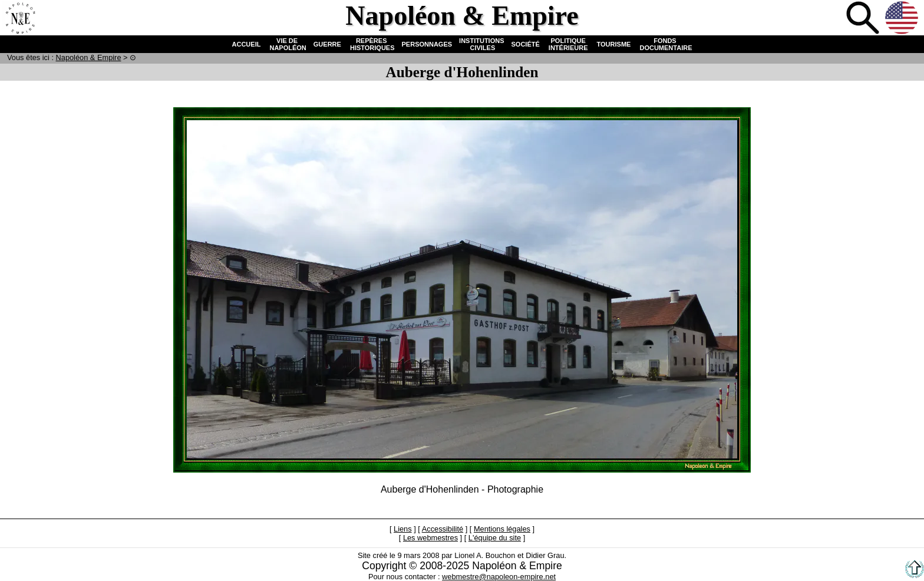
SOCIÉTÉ (526, 44)
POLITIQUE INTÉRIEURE (568, 44)
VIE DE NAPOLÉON (287, 44)
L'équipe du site (495, 538)
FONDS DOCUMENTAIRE (665, 44)
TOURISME (614, 44)
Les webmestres (430, 538)
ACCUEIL (247, 44)
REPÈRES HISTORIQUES (372, 44)
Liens (403, 529)
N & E (89, 57)
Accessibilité (443, 529)
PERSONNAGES (427, 44)
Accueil (20, 19)
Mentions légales (502, 529)
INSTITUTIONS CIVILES (481, 44)
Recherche (864, 19)
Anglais (903, 19)
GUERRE (327, 44)
